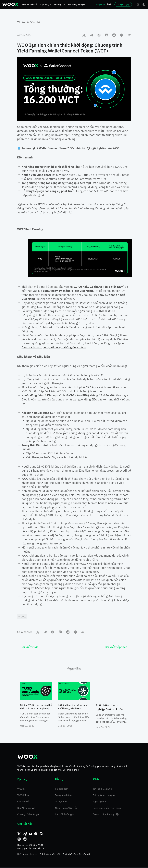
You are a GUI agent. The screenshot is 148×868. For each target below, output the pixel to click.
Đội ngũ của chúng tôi (104, 796)
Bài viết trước (28, 647)
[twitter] (84, 35)
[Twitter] (19, 834)
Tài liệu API (61, 802)
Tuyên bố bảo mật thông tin (77, 855)
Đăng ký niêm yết (26, 808)
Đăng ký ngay (123, 4)
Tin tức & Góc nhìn (29, 22)
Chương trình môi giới (28, 815)
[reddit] (114, 35)
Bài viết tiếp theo (118, 647)
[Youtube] (31, 834)
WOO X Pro (23, 796)
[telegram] (91, 35)
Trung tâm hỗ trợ (64, 796)
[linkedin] (107, 35)
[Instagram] (19, 840)
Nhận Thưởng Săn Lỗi (66, 808)
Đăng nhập (100, 4)
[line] (122, 35)
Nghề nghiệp (99, 802)
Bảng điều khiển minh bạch (107, 808)
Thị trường (46, 4)
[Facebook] (36, 834)
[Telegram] (25, 834)
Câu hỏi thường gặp (65, 815)
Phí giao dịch (62, 789)
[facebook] (99, 35)
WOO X (21, 789)
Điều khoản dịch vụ (27, 855)
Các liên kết (23, 802)
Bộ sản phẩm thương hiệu (106, 815)
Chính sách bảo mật (50, 855)
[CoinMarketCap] (25, 840)
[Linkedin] (41, 834)
